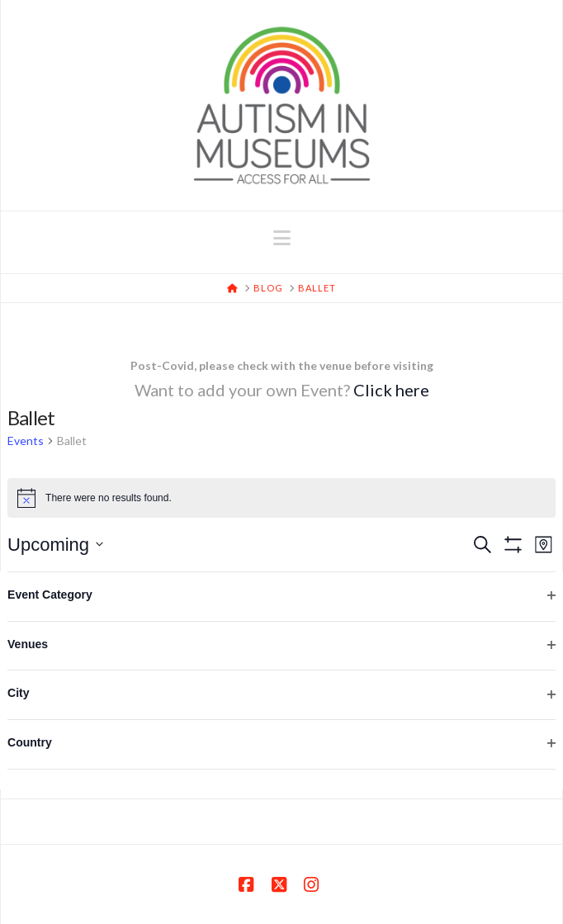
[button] (282, 238)
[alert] (281, 498)
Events (26, 441)
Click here (391, 390)
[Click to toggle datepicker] (55, 545)
